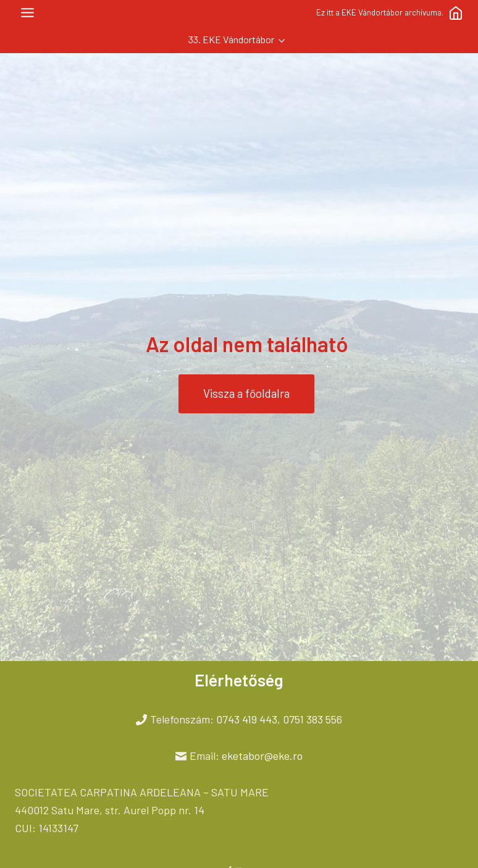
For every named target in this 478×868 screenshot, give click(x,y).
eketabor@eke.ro (262, 756)
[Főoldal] (456, 13)
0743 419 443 (247, 719)
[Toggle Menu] (27, 13)
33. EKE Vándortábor (231, 39)
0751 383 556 (312, 719)
